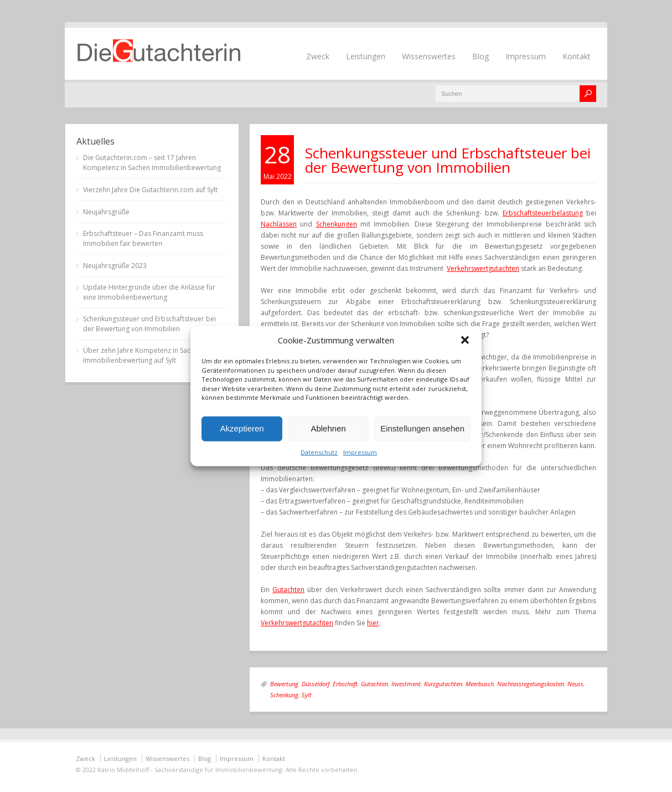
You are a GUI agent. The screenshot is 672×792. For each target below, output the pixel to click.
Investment (406, 684)
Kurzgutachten (443, 684)
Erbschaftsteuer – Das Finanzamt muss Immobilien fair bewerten (143, 238)
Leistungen (366, 56)
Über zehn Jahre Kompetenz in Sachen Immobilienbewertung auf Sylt (143, 355)
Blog (480, 56)
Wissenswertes (429, 56)
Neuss (575, 684)
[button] (465, 340)
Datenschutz (319, 452)
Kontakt (577, 56)
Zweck (318, 56)
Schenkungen (337, 224)
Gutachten (288, 590)
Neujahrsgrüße (106, 212)
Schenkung (284, 695)
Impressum (360, 452)
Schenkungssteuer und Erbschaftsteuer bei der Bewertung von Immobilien (448, 160)
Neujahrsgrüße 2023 (115, 266)
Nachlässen (279, 224)
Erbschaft (345, 684)
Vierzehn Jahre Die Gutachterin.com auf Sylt (150, 190)
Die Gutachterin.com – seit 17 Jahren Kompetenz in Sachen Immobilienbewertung (152, 163)
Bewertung (284, 684)
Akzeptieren (242, 428)
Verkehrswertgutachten (483, 268)
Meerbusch (480, 684)
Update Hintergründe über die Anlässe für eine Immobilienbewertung (149, 292)
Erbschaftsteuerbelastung (543, 213)
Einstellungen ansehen (422, 428)
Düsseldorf (316, 684)
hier (373, 623)
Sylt (307, 695)
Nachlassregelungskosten (531, 684)
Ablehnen (328, 428)
